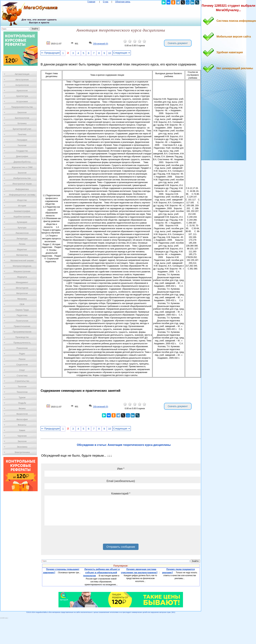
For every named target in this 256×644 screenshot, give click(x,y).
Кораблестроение (22, 217)
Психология (22, 348)
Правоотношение (22, 326)
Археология (22, 91)
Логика (22, 244)
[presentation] (70, 536)
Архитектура (22, 96)
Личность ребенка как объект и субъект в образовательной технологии (101, 572)
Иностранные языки (22, 184)
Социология (22, 365)
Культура (22, 228)
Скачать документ (178, 43)
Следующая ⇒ (122, 53)
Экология (22, 441)
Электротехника (22, 452)
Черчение (22, 436)
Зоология (22, 173)
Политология (22, 321)
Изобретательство (22, 178)
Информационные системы (22, 195)
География (22, 140)
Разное (22, 359)
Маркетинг (22, 250)
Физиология (22, 414)
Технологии (22, 392)
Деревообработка (22, 162)
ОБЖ (22, 304)
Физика (22, 408)
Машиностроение (22, 271)
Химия (22, 430)
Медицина (22, 277)
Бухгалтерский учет (22, 129)
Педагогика (22, 315)
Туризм (22, 398)
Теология (22, 387)
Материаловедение (22, 266)
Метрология (22, 293)
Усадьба (22, 403)
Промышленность (22, 343)
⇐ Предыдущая (50, 53)
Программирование (22, 332)
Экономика (22, 447)
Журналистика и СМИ (22, 167)
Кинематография (22, 211)
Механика (22, 299)
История (22, 206)
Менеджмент (22, 282)
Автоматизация (22, 74)
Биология (22, 113)
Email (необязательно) (121, 481)
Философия (22, 419)
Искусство (22, 200)
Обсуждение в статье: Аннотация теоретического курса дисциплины (124, 445)
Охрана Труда (22, 310)
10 (109, 53)
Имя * (121, 469)
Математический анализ (22, 261)
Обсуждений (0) (101, 44)
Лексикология (22, 233)
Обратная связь (123, 2)
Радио (22, 354)
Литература (22, 239)
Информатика (22, 189)
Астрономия (22, 102)
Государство (22, 151)
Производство (22, 337)
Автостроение (22, 80)
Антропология (22, 85)
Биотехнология (22, 118)
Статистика (22, 376)
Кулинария (22, 222)
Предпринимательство (22, 107)
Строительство (22, 381)
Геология (22, 145)
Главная (91, 2)
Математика (22, 255)
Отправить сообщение (121, 547)
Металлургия (22, 288)
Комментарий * (121, 494)
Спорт (22, 370)
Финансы (22, 425)
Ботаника (22, 123)
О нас (106, 2)
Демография (22, 156)
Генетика (22, 134)
